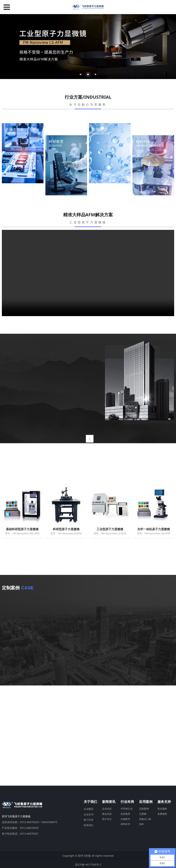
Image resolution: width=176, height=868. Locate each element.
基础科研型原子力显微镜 (22, 529)
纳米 (142, 823)
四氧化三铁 (145, 818)
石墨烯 (143, 813)
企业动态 (107, 808)
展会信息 (107, 813)
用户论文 (107, 818)
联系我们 (89, 824)
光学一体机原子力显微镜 (154, 529)
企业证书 (89, 813)
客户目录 (89, 819)
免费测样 (162, 813)
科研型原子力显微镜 (66, 529)
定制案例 (144, 808)
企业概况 (89, 808)
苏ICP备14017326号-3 (88, 863)
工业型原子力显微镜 (110, 529)
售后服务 (162, 808)
